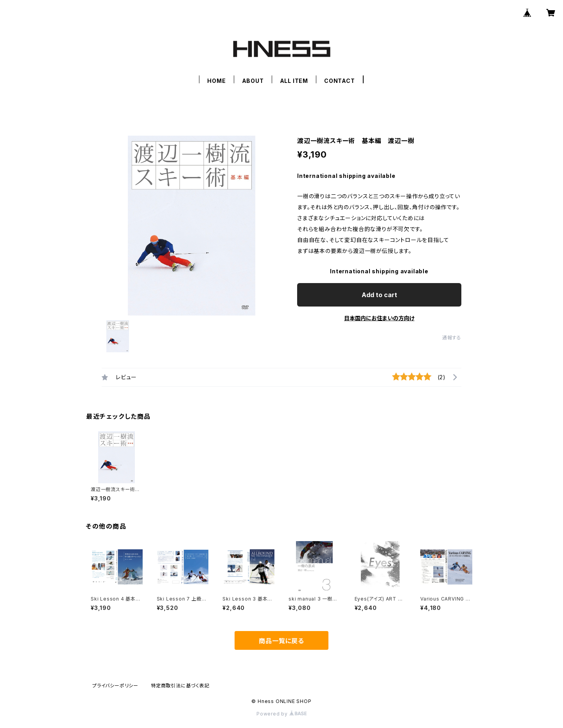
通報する (452, 338)
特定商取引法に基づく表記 (180, 686)
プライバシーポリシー (115, 686)
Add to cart (379, 295)
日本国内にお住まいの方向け (379, 318)
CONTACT (340, 81)
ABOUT (253, 81)
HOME (216, 81)
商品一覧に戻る (281, 641)
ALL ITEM (294, 81)
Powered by (281, 714)
